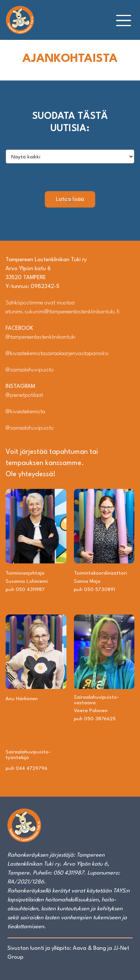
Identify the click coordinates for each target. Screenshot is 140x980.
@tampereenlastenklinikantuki (41, 337)
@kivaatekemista (25, 412)
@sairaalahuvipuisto (30, 370)
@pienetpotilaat (24, 396)
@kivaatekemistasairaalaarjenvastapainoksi (57, 354)
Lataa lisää (70, 200)
